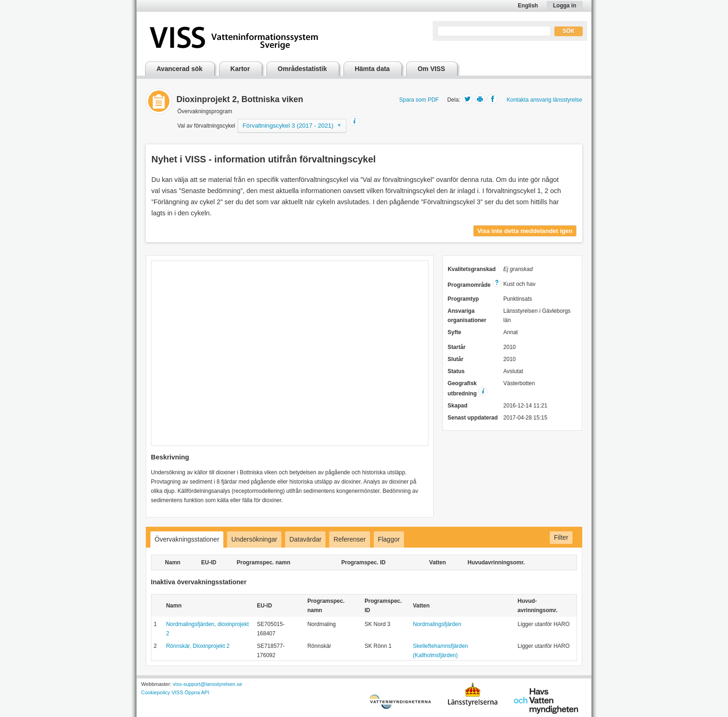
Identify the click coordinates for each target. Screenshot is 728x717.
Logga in (565, 6)
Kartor (240, 69)
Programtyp (463, 299)
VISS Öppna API (190, 692)
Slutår (455, 359)
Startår (457, 347)
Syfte (454, 332)
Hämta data (372, 69)
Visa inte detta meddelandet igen (525, 231)
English (528, 6)
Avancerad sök (179, 69)
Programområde (474, 285)
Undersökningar (254, 539)
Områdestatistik (302, 69)
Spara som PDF (419, 100)
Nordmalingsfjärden (437, 624)
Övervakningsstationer (187, 539)
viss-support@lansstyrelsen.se (207, 684)
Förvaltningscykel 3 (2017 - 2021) (288, 126)
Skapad (458, 406)
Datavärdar (305, 539)
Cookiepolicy (156, 692)
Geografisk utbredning (468, 388)
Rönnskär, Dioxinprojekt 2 (198, 646)
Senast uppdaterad (473, 418)
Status (456, 371)
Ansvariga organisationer (467, 316)
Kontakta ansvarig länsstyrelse (544, 100)
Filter (561, 537)
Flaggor (389, 539)
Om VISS (431, 69)
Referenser (349, 539)
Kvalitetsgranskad (471, 269)
